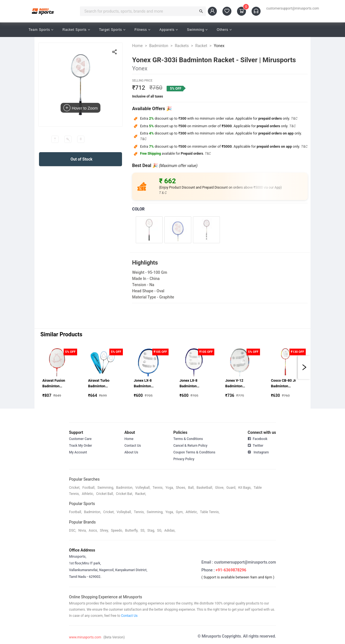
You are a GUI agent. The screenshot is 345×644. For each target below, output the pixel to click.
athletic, (88, 494)
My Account (78, 452)
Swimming (197, 30)
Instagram (258, 452)
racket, (141, 494)
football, (89, 488)
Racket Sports (76, 30)
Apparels (169, 30)
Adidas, (170, 531)
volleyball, (143, 488)
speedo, (117, 531)
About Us (131, 452)
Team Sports (41, 30)
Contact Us (133, 446)
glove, (220, 488)
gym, (180, 512)
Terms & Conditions (188, 439)
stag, (151, 531)
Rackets (182, 46)
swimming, (106, 488)
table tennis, (210, 512)
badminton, (125, 488)
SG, (160, 531)
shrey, (104, 531)
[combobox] (140, 11)
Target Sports (112, 30)
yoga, (170, 488)
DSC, (73, 531)
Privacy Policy (184, 459)
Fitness (142, 30)
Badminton (159, 46)
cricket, (75, 488)
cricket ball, (105, 494)
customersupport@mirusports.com (293, 8)
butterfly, (132, 531)
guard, (231, 488)
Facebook (257, 439)
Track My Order (81, 446)
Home (137, 46)
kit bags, (245, 488)
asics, (93, 531)
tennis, (158, 488)
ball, (191, 488)
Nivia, (82, 531)
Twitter (256, 445)
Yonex (219, 46)
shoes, (181, 488)
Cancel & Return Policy (190, 446)
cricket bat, (124, 494)
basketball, (205, 488)
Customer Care (80, 439)
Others (224, 30)
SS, (143, 531)
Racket (201, 46)
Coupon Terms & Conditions (194, 452)
